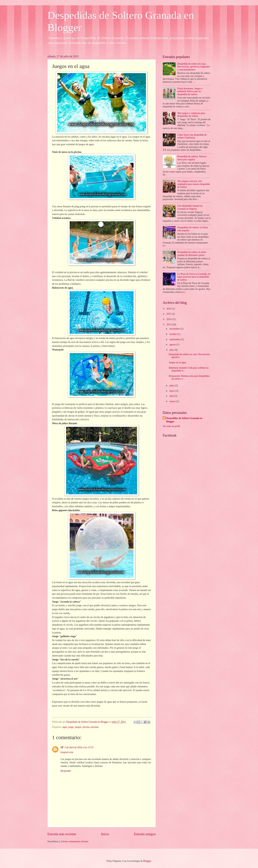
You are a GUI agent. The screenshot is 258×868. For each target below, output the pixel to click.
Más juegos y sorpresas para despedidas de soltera (191, 115)
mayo (172, 391)
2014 (169, 319)
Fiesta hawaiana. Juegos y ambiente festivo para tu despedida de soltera (190, 91)
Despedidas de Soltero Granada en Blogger (184, 420)
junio (172, 386)
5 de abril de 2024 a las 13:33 (79, 747)
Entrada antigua (145, 834)
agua (65, 727)
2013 (169, 325)
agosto (173, 345)
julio (172, 350)
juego (71, 727)
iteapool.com (67, 752)
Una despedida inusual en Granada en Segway (190, 207)
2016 (169, 309)
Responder (66, 771)
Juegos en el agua (177, 362)
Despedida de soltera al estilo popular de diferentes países (192, 254)
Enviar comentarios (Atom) (75, 841)
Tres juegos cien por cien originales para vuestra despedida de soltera (194, 184)
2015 (169, 314)
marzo (173, 401)
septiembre (175, 339)
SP (62, 747)
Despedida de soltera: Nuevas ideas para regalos (192, 158)
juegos (78, 727)
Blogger (147, 861)
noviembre (175, 329)
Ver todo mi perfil (171, 426)
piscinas (95, 727)
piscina (86, 727)
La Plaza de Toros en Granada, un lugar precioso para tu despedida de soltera (194, 277)
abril (172, 396)
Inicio (105, 834)
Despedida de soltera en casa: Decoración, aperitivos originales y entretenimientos (194, 67)
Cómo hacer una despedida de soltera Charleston (192, 136)
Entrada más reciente (62, 834)
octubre (173, 334)
